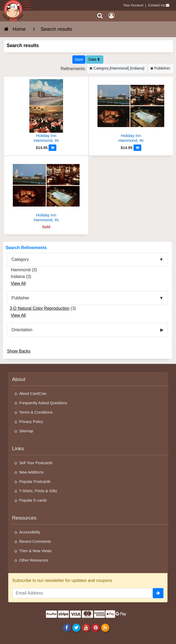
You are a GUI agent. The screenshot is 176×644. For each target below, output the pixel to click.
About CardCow (33, 394)
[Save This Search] (79, 60)
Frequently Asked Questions (43, 403)
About (19, 379)
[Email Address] (83, 593)
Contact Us (156, 5)
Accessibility (30, 532)
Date (94, 59)
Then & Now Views (35, 551)
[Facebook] (67, 627)
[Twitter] (76, 627)
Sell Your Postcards (36, 463)
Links (18, 449)
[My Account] (111, 16)
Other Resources (34, 560)
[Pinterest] (95, 627)
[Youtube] (86, 627)
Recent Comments (35, 542)
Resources (24, 518)
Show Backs (19, 351)
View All (18, 283)
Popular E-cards (33, 500)
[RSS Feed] (105, 627)
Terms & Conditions (36, 412)
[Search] (100, 16)
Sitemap (26, 431)
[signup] (158, 593)
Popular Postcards (35, 482)
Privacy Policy (31, 422)
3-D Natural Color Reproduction (40, 308)
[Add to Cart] (52, 148)
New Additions (31, 472)
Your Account (133, 5)
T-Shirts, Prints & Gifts (38, 491)
